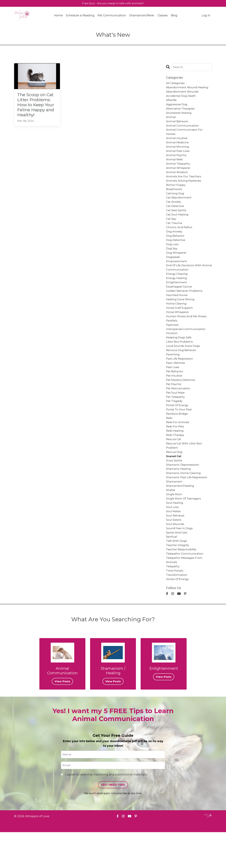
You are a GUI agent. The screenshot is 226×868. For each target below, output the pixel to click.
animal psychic (177, 161)
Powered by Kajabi (202, 860)
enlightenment (177, 297)
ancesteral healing (179, 115)
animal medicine (178, 147)
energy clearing (177, 288)
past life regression (180, 378)
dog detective (176, 251)
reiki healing (175, 455)
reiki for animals (178, 446)
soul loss (173, 537)
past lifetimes (176, 383)
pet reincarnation (179, 410)
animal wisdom (178, 179)
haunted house (177, 310)
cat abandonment (179, 206)
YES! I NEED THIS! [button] (113, 820)
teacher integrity (178, 578)
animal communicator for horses (185, 136)
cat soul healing (178, 224)
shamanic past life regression (188, 505)
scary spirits (175, 487)
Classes (163, 16)
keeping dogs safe (180, 356)
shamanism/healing (181, 514)
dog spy (172, 260)
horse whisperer (178, 328)
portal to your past (179, 433)
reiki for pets (176, 451)
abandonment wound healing (188, 88)
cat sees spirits (177, 220)
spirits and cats (177, 564)
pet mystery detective (182, 401)
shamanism (175, 510)
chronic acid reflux (180, 238)
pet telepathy (176, 419)
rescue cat (174, 464)
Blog (174, 16)
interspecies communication (187, 347)
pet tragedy (175, 424)
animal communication (183, 129)
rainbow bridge (177, 437)
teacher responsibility (182, 582)
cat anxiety (174, 211)
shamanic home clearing (184, 501)
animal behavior (178, 124)
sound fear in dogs (180, 559)
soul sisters (174, 550)
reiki (170, 442)
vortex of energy (178, 614)
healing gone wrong (181, 315)
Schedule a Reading (80, 16)
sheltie (171, 519)
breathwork (174, 197)
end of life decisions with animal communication (185, 281)
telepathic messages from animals (185, 593)
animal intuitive (177, 143)
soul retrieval (176, 546)
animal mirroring (178, 152)
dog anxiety (175, 242)
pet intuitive (175, 396)
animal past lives (179, 156)
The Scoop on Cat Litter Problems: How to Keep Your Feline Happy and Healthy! (35, 110)
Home (58, 16)
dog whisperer (177, 265)
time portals (175, 605)
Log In (206, 16)
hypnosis (172, 342)
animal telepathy (179, 170)
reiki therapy (176, 460)
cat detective (176, 215)
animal (171, 120)
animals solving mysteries (185, 188)
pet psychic (174, 405)
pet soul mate (176, 414)
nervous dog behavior (182, 369)
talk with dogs (177, 573)
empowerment (177, 274)
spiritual (172, 569)
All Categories (176, 84)
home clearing (177, 319)
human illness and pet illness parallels (187, 335)
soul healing (175, 532)
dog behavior (176, 247)
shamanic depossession (183, 492)
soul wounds (175, 555)
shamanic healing (179, 496)
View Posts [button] (62, 717)
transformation (177, 609)
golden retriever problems (185, 306)
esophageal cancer (180, 301)
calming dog (175, 202)
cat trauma (174, 233)
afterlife (172, 102)
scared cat (174, 482)
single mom (175, 523)
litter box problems (180, 360)
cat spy (171, 229)
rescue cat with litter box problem (185, 471)
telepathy (173, 600)
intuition (172, 351)
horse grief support (180, 324)
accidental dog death (182, 97)
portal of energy (178, 428)
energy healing (177, 292)
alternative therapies (181, 111)
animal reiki (175, 165)
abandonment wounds (183, 93)
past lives (173, 387)
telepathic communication (185, 587)
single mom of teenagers (184, 528)
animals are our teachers (185, 183)
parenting (173, 374)
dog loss (172, 256)
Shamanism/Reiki (142, 16)
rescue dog (175, 478)
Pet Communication (112, 16)
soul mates (174, 541)
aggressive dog (177, 106)
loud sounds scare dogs (184, 365)
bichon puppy (176, 192)
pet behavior (175, 392)
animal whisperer (179, 174)
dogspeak (173, 269)
